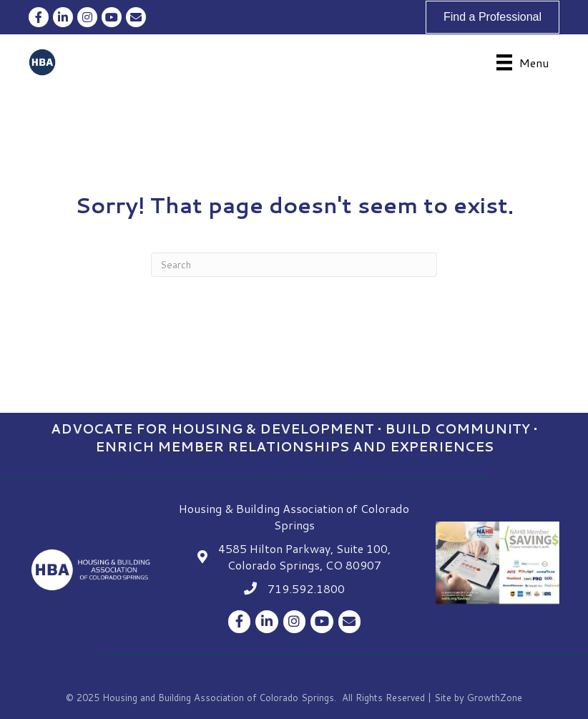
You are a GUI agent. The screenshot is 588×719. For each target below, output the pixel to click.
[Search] (294, 265)
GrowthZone (495, 698)
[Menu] (523, 63)
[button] (493, 17)
